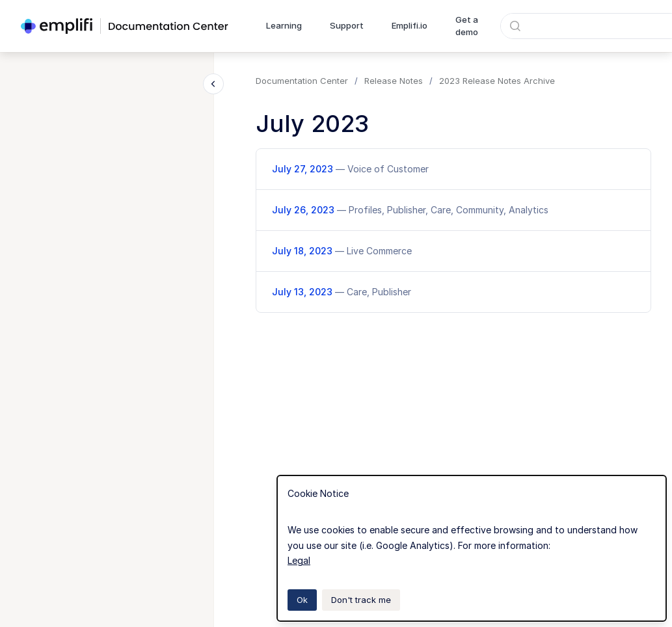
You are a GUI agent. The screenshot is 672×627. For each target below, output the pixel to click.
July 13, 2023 (342, 292)
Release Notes (394, 81)
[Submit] (515, 26)
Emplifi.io (410, 25)
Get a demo (467, 26)
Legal (299, 560)
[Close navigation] (213, 84)
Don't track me (361, 600)
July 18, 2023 (342, 251)
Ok (302, 600)
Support (347, 25)
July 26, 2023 (410, 210)
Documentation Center (302, 81)
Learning (284, 25)
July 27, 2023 (350, 169)
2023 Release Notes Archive (497, 81)
